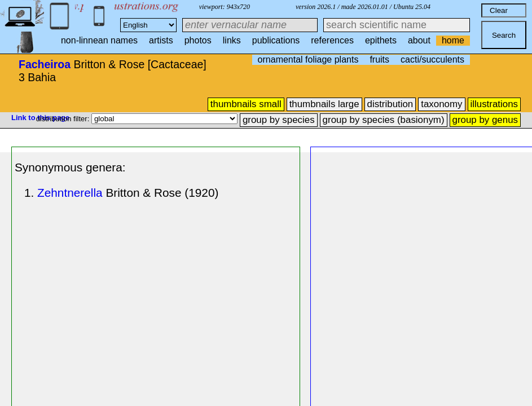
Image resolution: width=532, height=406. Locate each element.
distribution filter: (64, 119)
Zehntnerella (70, 193)
